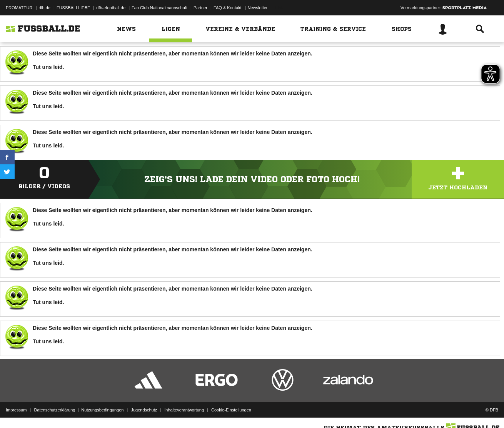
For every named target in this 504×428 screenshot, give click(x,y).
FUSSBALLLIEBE (73, 8)
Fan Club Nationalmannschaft (159, 8)
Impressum (16, 410)
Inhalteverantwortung (184, 410)
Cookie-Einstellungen (231, 410)
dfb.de (44, 8)
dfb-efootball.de (111, 8)
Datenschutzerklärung (54, 410)
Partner (200, 8)
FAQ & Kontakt (228, 8)
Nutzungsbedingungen (102, 410)
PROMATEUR (19, 8)
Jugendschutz (144, 410)
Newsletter (258, 8)
